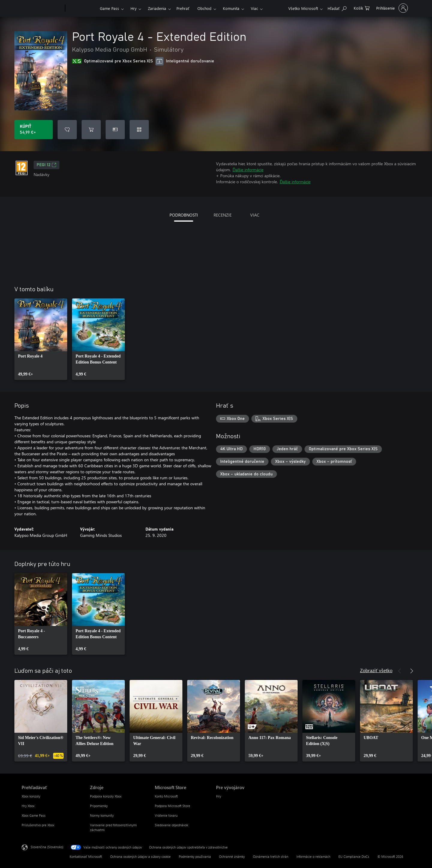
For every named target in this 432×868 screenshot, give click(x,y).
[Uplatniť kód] (139, 130)
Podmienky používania (195, 856)
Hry (133, 8)
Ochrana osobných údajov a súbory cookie (140, 856)
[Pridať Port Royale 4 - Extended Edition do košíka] (91, 130)
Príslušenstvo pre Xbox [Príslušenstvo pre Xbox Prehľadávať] (38, 825)
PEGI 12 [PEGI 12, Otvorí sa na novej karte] (46, 165)
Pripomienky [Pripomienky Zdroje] (99, 806)
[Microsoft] (42, 8)
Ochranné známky (232, 856)
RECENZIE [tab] (223, 215)
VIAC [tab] (255, 215)
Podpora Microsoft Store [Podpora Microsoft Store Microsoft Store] (172, 806)
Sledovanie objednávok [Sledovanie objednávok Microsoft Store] (171, 825)
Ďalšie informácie (248, 170)
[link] (41, 339)
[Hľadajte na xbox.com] (337, 8)
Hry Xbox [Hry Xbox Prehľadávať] (28, 806)
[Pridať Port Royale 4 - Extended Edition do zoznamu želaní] (67, 130)
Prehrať (183, 8)
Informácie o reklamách (313, 856)
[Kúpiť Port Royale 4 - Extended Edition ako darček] (115, 130)
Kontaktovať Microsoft (86, 856)
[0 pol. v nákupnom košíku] (362, 8)
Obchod (204, 8)
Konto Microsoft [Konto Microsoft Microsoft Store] (166, 796)
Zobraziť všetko (376, 670)
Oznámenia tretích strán (271, 856)
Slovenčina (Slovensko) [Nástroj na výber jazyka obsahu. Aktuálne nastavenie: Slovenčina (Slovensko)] (47, 847)
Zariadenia (157, 8)
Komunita (231, 8)
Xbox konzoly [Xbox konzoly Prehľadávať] (31, 796)
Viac (254, 8)
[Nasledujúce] (412, 671)
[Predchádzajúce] (400, 671)
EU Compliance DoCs (354, 856)
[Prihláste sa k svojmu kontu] (391, 8)
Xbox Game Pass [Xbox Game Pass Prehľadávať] (34, 815)
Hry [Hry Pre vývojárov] (219, 796)
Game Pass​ (109, 8)
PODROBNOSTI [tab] (184, 215)
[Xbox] (82, 8)
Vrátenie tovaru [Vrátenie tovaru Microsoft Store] (166, 815)
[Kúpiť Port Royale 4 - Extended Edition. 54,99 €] (34, 130)
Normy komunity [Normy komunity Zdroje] (102, 815)
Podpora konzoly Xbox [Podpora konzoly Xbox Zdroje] (106, 796)
